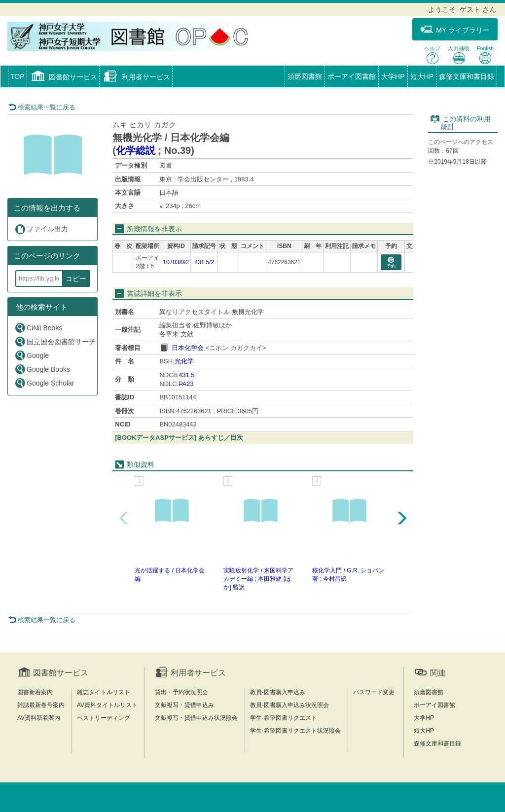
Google (32, 355)
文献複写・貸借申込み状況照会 (196, 718)
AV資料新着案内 (39, 718)
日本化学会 (188, 348)
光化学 (184, 361)
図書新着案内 (35, 692)
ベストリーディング (104, 718)
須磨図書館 (305, 76)
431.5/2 (204, 262)
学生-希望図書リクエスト (284, 718)
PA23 (186, 384)
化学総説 (136, 150)
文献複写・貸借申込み (184, 705)
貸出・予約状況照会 (181, 692)
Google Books (42, 369)
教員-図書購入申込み (278, 692)
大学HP (393, 76)
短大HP (422, 76)
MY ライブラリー (455, 30)
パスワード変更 (374, 692)
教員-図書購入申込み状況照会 (289, 705)
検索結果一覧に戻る (42, 107)
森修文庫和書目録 (467, 76)
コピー (76, 279)
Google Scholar (44, 383)
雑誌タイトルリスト (104, 692)
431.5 (186, 375)
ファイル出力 (41, 229)
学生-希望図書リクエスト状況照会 (295, 731)
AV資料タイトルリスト (107, 705)
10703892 (176, 262)
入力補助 (459, 55)
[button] (63, 77)
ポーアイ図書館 (352, 76)
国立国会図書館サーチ (55, 341)
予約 (391, 263)
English (485, 55)
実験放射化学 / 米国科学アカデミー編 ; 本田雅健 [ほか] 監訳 (258, 579)
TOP (18, 76)
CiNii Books (38, 328)
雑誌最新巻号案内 (41, 705)
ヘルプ (432, 55)
